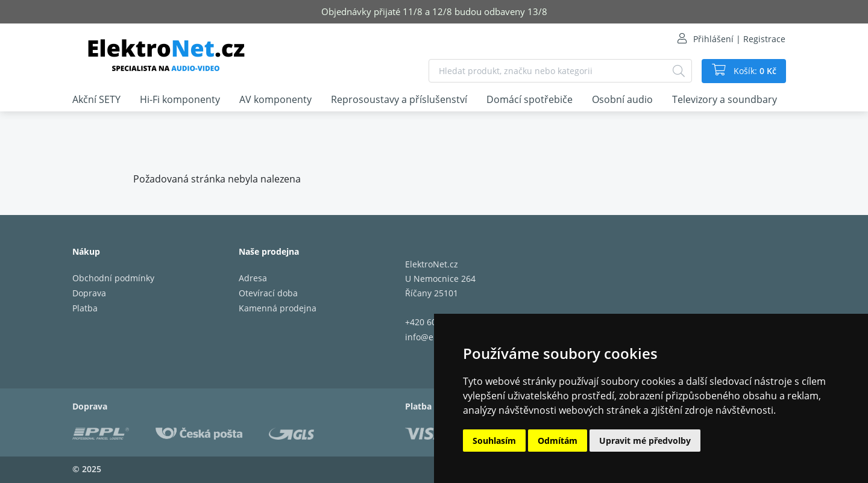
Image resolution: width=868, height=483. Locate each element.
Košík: (754, 71)
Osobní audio (622, 99)
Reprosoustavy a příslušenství (399, 99)
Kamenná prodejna (278, 308)
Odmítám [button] (558, 441)
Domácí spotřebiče (530, 99)
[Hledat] (679, 71)
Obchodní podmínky (113, 278)
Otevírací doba (268, 293)
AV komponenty (275, 99)
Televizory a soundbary (725, 99)
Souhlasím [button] (494, 441)
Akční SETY (96, 99)
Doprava (89, 293)
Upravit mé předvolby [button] (645, 441)
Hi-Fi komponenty (180, 99)
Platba (85, 308)
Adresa (253, 278)
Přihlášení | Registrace (739, 39)
